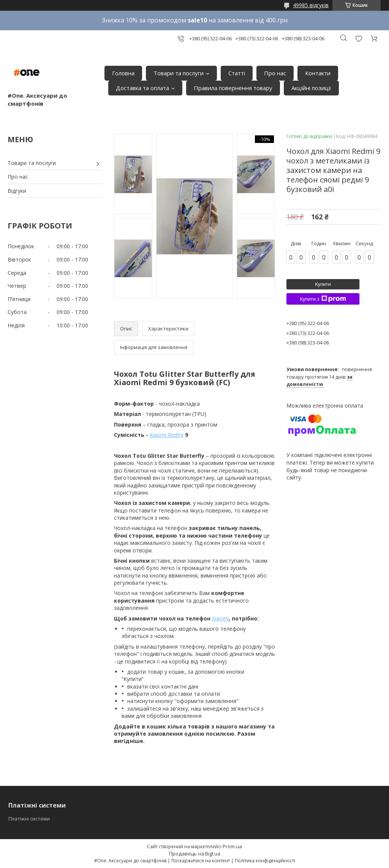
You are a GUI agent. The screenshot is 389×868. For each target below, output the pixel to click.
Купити (323, 284)
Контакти (318, 73)
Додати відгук (359, 39)
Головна (123, 73)
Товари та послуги (179, 73)
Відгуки (17, 191)
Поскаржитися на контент (201, 861)
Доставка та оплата (142, 88)
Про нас (275, 73)
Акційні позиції (311, 88)
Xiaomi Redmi (167, 435)
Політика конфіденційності (265, 861)
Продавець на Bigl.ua (195, 854)
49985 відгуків (311, 5)
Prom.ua (232, 846)
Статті (237, 73)
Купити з (323, 299)
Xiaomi (220, 618)
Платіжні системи (29, 819)
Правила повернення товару (233, 88)
